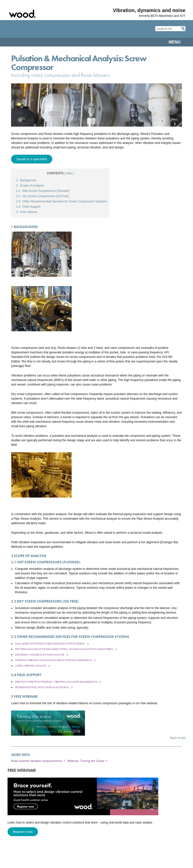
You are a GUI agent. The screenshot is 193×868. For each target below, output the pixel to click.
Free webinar (27, 212)
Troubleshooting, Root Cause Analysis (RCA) (42, 687)
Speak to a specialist (32, 159)
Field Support (28, 207)
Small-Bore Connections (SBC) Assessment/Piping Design (50, 644)
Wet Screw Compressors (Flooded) (43, 191)
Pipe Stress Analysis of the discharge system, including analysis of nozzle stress (64, 649)
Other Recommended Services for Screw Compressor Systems (61, 201)
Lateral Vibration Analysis (31, 666)
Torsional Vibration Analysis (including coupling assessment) (53, 660)
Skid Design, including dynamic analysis (40, 655)
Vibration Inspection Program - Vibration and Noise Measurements (56, 682)
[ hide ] (69, 173)
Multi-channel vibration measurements (37, 761)
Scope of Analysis (30, 186)
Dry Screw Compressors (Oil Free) (42, 196)
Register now (23, 832)
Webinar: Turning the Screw (86, 761)
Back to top (178, 738)
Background (26, 180)
